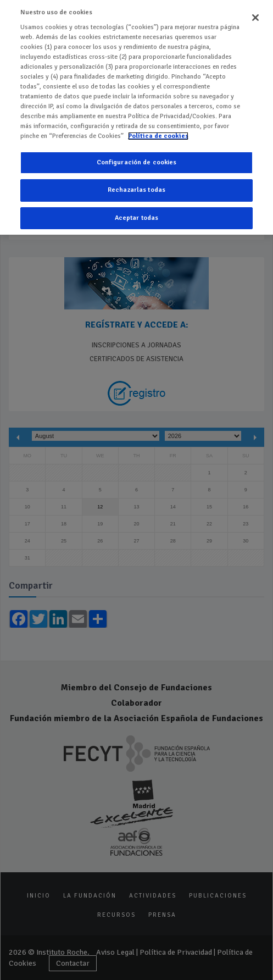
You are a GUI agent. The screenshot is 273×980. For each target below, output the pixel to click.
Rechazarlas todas (136, 179)
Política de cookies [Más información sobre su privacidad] (158, 125)
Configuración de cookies (137, 151)
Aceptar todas (137, 207)
